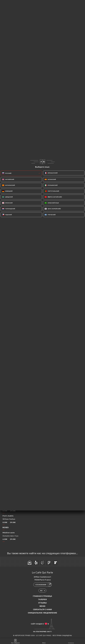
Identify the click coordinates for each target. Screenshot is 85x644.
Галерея (42, 599)
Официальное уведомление (43, 613)
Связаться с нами (42, 609)
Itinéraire (71, 641)
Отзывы (42, 603)
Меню (42, 606)
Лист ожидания (15, 641)
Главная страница (43, 596)
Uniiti (49, 632)
